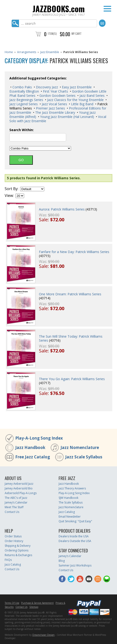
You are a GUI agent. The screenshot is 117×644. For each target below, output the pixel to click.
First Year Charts (55, 91)
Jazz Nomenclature (80, 447)
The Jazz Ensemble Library (55, 112)
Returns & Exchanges (18, 555)
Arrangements (27, 52)
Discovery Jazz (46, 87)
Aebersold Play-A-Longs (21, 493)
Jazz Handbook (30, 447)
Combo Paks (22, 87)
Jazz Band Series (92, 96)
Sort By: (11, 189)
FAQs (8, 560)
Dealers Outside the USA (75, 541)
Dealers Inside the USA (74, 536)
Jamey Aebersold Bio (19, 488)
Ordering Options (17, 550)
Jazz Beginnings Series (26, 100)
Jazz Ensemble (50, 52)
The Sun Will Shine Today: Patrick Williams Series (71, 338)
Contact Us (12, 512)
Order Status (13, 536)
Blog (62, 561)
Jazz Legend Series (24, 104)
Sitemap (34, 607)
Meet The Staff (14, 507)
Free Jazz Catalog (33, 457)
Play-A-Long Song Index (39, 438)
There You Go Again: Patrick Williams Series (72, 379)
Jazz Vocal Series (54, 104)
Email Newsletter (70, 517)
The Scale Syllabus (71, 502)
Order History (14, 541)
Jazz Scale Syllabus (84, 457)
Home (9, 52)
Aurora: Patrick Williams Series (62, 209)
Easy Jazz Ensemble (76, 87)
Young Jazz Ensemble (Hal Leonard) (67, 117)
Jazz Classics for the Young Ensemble (75, 100)
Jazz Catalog (67, 512)
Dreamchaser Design (43, 635)
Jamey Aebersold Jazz (19, 484)
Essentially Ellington (24, 91)
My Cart (77, 33)
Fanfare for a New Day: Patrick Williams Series (74, 252)
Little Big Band (82, 104)
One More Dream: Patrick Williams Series (70, 294)
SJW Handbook (68, 498)
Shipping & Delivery (18, 546)
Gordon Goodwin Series (57, 96)
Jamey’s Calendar (16, 502)
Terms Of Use (12, 603)
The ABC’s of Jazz (16, 498)
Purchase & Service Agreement (37, 603)
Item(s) (52, 33)
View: (9, 196)
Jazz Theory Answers (72, 488)
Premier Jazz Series (50, 108)
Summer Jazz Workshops (75, 565)
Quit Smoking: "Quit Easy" (75, 521)
